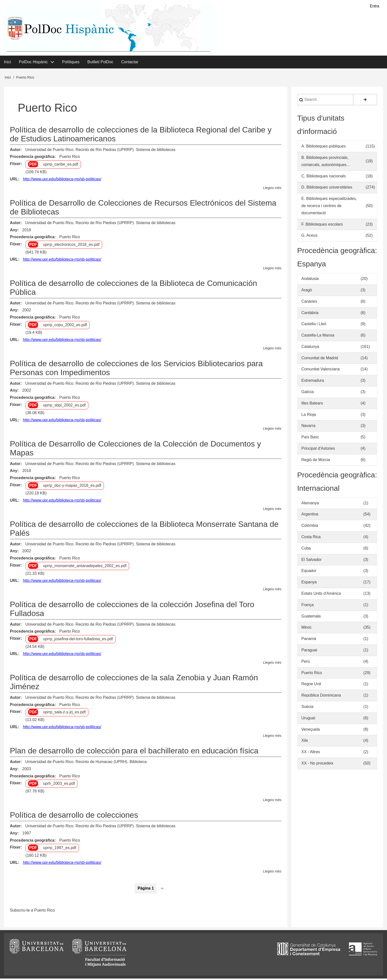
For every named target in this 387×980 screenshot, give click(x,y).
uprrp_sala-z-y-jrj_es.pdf (64, 714)
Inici (8, 79)
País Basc (310, 438)
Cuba (306, 550)
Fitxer (15, 165)
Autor (15, 151)
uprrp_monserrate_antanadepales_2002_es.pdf (85, 567)
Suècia (307, 708)
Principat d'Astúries (318, 450)
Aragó (307, 291)
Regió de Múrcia (316, 461)
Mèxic (307, 629)
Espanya (309, 584)
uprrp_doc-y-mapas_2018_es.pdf (72, 487)
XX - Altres (311, 753)
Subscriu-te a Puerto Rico (32, 912)
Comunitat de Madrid (320, 359)
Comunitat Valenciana (320, 371)
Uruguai (308, 719)
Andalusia (310, 280)
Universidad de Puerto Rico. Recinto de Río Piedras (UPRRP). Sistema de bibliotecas (100, 151)
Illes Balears (312, 405)
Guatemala (311, 617)
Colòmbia (310, 527)
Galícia (308, 393)
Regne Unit (311, 685)
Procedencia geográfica (32, 158)
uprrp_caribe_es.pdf (60, 166)
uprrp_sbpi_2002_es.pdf (64, 407)
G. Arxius (309, 237)
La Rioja (309, 416)
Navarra (308, 427)
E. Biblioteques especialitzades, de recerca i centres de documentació (329, 207)
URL (14, 180)
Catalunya (310, 348)
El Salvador (311, 561)
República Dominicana (321, 697)
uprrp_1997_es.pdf (59, 849)
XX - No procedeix (317, 765)
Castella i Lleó (314, 325)
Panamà (309, 640)
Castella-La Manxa (318, 337)
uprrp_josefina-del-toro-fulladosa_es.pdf (78, 640)
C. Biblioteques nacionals (324, 177)
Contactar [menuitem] (130, 63)
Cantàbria (310, 314)
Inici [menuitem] (7, 63)
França (308, 606)
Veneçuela (311, 731)
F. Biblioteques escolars (322, 225)
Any (14, 231)
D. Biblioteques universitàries (327, 189)
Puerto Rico (70, 158)
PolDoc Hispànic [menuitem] (33, 63)
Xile (305, 742)
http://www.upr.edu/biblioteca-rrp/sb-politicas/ (62, 180)
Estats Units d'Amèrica (321, 595)
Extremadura (313, 382)
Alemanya (310, 504)
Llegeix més (272, 189)
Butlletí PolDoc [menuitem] (100, 63)
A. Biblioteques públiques (324, 148)
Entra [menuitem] (374, 6)
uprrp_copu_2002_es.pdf (65, 326)
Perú (306, 663)
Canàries (309, 303)
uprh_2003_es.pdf (59, 785)
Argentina (310, 516)
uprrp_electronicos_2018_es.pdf (71, 246)
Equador (309, 572)
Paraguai (309, 651)
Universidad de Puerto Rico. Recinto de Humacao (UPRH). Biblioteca (86, 763)
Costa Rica (311, 538)
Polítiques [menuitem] (71, 63)
